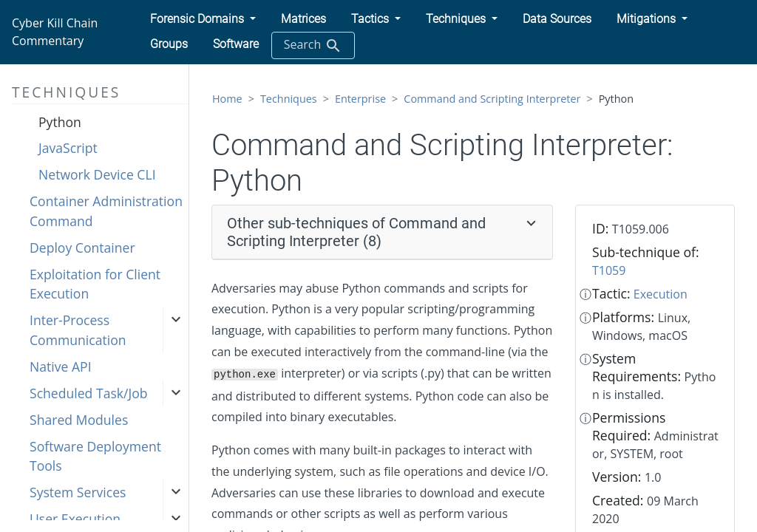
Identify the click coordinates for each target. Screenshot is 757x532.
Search (313, 45)
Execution (661, 294)
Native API (61, 366)
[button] (203, 19)
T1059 (609, 270)
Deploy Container (82, 248)
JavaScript (68, 148)
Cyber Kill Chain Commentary (55, 32)
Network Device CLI (97, 174)
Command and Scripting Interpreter (492, 99)
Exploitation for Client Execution (95, 284)
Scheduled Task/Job (89, 393)
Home (227, 99)
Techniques (289, 99)
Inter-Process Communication (78, 330)
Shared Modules (79, 420)
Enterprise (360, 99)
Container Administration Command (106, 211)
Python (60, 122)
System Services (78, 492)
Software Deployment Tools (95, 456)
